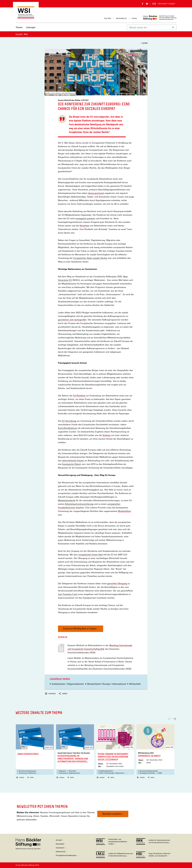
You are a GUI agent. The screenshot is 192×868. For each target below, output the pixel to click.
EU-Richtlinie (79, 396)
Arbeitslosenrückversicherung (79, 504)
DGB (160, 773)
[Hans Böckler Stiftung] (28, 849)
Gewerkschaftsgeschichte (149, 771)
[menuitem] (19, 29)
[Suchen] (173, 27)
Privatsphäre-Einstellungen (66, 855)
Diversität (72, 771)
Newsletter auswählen (112, 814)
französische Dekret (71, 464)
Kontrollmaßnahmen (68, 428)
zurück (145, 43)
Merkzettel (60, 844)
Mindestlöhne (124, 511)
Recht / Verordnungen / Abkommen (112, 773)
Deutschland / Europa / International (106, 684)
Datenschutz (61, 852)
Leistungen (31, 27)
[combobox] (149, 27)
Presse (134, 18)
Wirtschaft (135, 684)
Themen (19, 27)
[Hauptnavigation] (26, 27)
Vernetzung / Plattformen (28, 773)
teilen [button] (63, 693)
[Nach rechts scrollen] (174, 719)
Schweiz (106, 435)
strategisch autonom (85, 219)
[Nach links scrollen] (170, 719)
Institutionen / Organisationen (68, 684)
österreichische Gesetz (73, 461)
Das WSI (108, 18)
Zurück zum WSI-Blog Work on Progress (80, 629)
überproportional (96, 193)
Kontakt (59, 840)
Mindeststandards (67, 501)
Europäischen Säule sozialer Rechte (90, 258)
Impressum (60, 848)
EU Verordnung (69, 421)
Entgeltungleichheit (106, 771)
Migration (62, 771)
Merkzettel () (121, 18)
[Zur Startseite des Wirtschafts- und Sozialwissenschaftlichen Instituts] (26, 17)
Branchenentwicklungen (27, 771)
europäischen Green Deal (91, 555)
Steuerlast (84, 226)
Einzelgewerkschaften (147, 773)
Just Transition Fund (68, 594)
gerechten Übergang (117, 584)
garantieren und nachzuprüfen (72, 320)
